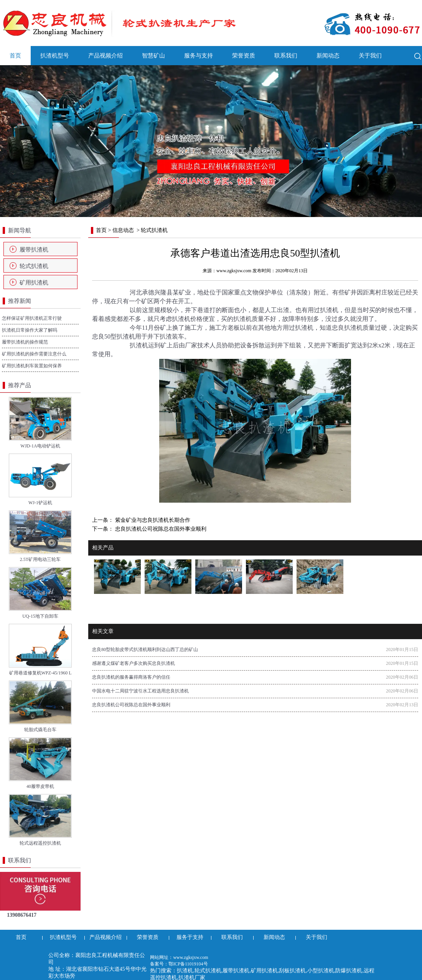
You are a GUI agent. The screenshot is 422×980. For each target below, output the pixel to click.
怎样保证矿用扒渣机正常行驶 (32, 318)
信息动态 (123, 230)
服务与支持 (199, 56)
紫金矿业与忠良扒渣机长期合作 (152, 520)
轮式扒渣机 (34, 266)
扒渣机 (329, 310)
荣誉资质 (244, 56)
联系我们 (286, 56)
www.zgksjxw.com (234, 271)
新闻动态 (328, 56)
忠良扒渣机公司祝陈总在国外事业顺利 (160, 529)
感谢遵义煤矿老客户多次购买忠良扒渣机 (134, 663)
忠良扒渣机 (347, 328)
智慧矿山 (153, 56)
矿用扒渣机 (34, 283)
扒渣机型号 (55, 56)
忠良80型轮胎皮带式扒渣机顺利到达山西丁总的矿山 (145, 649)
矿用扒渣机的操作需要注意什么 (34, 354)
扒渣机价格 (187, 319)
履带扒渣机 (34, 250)
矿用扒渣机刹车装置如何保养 (32, 366)
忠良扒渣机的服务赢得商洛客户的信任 (131, 677)
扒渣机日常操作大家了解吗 (30, 330)
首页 (15, 56)
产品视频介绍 (105, 56)
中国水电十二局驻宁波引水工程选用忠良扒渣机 (140, 691)
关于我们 (370, 56)
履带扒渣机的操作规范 (25, 342)
